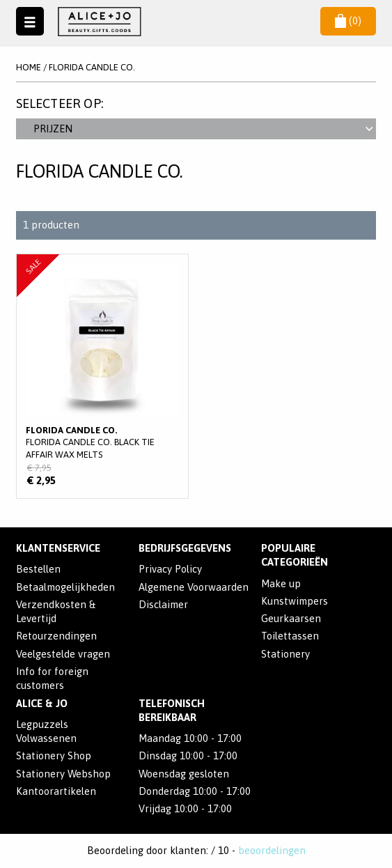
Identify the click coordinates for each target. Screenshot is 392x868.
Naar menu (30, 21)
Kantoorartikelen (56, 791)
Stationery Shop (54, 755)
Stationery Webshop (63, 774)
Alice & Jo (42, 703)
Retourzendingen (56, 636)
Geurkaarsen (291, 618)
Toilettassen (290, 636)
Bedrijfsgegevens (185, 548)
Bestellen (38, 569)
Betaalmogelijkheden (65, 587)
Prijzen (203, 129)
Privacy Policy (170, 569)
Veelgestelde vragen (63, 654)
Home (29, 67)
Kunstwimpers (295, 601)
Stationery (285, 654)
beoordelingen (272, 850)
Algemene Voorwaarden (194, 587)
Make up (281, 583)
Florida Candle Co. (92, 67)
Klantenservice (58, 548)
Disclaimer (163, 604)
